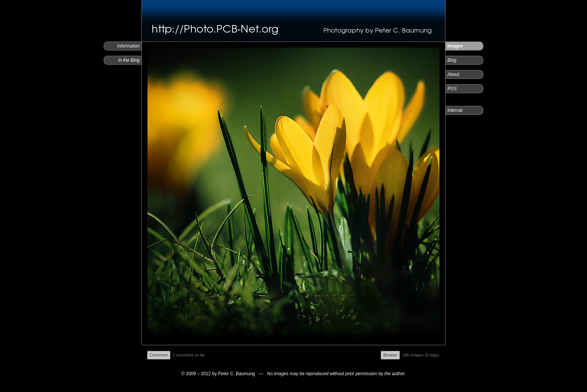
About (453, 74)
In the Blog (129, 60)
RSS (452, 89)
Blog (452, 60)
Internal (455, 110)
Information (128, 46)
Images (455, 46)
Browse (390, 355)
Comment (159, 355)
